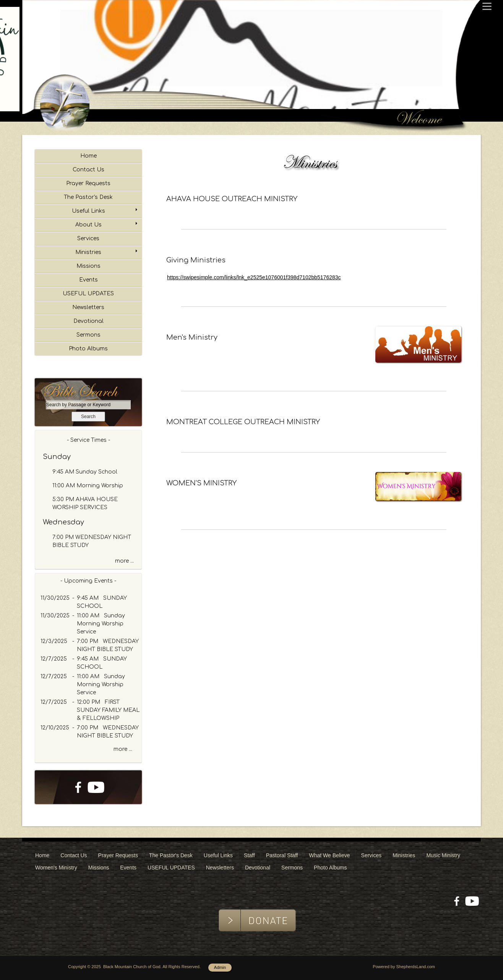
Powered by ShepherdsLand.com (404, 967)
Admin (220, 967)
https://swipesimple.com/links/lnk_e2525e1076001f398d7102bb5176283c (254, 277)
